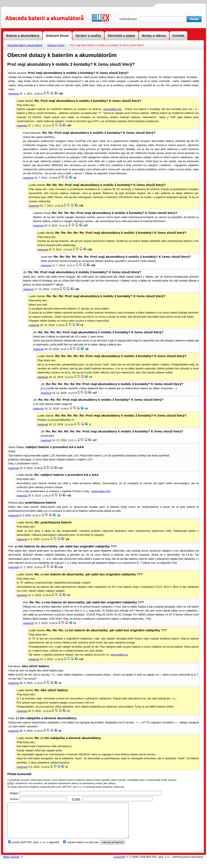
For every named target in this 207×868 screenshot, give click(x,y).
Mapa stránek (11, 864)
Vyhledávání (128, 19)
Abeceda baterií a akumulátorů (25, 45)
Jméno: (14, 799)
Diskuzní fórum (56, 45)
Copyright (119, 864)
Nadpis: (14, 793)
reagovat (13, 94)
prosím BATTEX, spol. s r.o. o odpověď (36, 849)
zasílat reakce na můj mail (83, 849)
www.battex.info (112, 109)
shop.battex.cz (119, 655)
